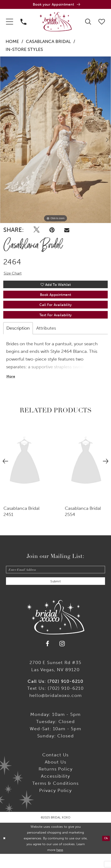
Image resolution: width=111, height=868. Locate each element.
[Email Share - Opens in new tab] (67, 232)
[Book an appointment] (55, 5)
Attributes (46, 337)
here (60, 864)
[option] (55, 141)
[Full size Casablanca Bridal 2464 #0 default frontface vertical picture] (55, 141)
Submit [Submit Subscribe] (56, 595)
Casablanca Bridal (48, 43)
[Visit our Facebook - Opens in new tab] (48, 658)
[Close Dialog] (5, 852)
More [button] (11, 387)
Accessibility (55, 790)
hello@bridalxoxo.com (56, 709)
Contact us (55, 769)
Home (12, 43)
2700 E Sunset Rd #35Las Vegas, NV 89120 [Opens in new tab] (55, 680)
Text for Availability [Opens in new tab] (56, 324)
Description (18, 337)
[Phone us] (23, 23)
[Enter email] (56, 581)
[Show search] (88, 23)
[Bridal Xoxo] (55, 23)
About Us (56, 776)
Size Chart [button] (14, 276)
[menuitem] (10, 23)
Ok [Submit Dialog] (105, 852)
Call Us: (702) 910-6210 (55, 695)
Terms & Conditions (55, 797)
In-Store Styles (24, 51)
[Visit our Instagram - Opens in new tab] (62, 658)
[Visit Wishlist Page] (102, 23)
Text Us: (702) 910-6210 (55, 702)
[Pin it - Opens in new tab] (52, 231)
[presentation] (25, 472)
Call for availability (55, 312)
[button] (10, 23)
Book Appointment (55, 300)
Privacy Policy (55, 804)
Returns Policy (56, 783)
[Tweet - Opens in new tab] (36, 231)
